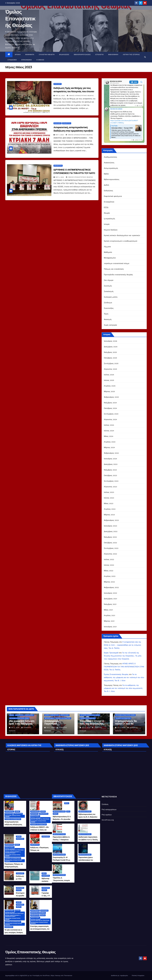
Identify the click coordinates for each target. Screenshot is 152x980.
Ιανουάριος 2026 (110, 341)
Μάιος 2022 (109, 571)
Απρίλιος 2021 (109, 615)
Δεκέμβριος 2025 (111, 347)
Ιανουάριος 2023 (110, 526)
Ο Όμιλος (40, 60)
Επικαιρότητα (67, 123)
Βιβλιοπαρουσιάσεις (82, 55)
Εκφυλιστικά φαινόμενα (113, 196)
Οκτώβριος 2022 (110, 543)
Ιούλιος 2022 (109, 559)
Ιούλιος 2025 (109, 375)
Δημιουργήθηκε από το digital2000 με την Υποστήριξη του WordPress (28, 976)
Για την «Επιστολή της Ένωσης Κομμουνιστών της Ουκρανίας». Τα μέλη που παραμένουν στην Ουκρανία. (123, 656)
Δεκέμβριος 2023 (111, 464)
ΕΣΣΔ (106, 207)
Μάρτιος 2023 (109, 515)
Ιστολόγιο (99, 55)
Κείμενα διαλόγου (111, 230)
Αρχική (18, 55)
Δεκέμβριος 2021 (110, 599)
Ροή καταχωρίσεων (109, 810)
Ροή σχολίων (107, 815)
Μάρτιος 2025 (109, 391)
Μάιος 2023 (109, 503)
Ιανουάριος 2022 (110, 593)
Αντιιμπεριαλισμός (111, 168)
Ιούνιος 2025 (109, 380)
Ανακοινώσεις (109, 163)
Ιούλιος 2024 (109, 425)
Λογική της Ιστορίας (131, 55)
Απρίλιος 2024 (110, 442)
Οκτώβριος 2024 (110, 408)
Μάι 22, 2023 (60, 96)
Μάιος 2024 (109, 436)
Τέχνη (106, 314)
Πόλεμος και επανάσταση (114, 269)
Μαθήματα (30, 55)
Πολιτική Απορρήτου (138, 976)
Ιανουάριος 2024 (110, 459)
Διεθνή (106, 185)
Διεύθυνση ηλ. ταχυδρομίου (119, 976)
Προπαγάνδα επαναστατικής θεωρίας (118, 275)
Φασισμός (108, 319)
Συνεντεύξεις (109, 308)
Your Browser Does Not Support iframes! (124, 111)
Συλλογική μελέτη (47, 55)
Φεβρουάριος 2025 (111, 397)
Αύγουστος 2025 (110, 369)
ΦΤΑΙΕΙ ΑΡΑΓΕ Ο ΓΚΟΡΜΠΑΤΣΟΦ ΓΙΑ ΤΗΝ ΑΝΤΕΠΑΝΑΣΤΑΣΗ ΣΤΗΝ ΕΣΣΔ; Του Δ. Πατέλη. (124, 667)
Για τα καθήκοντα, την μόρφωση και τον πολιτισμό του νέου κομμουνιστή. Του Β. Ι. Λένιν (124, 677)
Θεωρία (107, 213)
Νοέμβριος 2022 (110, 537)
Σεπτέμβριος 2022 (111, 548)
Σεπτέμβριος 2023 (111, 481)
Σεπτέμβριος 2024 (111, 414)
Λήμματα (107, 247)
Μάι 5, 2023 (60, 177)
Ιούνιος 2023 (109, 498)
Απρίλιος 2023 (110, 509)
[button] (145, 57)
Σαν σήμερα (109, 280)
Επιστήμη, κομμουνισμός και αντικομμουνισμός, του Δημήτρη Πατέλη (40, 929)
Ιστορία (107, 224)
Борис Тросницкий (111, 653)
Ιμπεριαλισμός (109, 219)
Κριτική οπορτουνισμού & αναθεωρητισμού (121, 241)
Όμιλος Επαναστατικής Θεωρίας (20, 18)
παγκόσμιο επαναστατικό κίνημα (117, 263)
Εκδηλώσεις (64, 55)
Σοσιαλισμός (109, 291)
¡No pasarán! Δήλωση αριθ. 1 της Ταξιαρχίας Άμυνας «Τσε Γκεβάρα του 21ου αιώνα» (22, 725)
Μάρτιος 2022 (109, 582)
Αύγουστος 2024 (110, 419)
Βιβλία (106, 174)
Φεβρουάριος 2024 (111, 453)
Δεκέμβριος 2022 (111, 531)
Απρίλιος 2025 (110, 386)
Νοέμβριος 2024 (110, 403)
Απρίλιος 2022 (110, 576)
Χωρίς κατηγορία (110, 325)
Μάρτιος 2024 (109, 447)
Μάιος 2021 (108, 610)
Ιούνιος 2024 (109, 431)
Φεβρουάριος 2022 (111, 587)
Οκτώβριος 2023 (110, 475)
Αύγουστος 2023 (110, 487)
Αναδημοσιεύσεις (110, 157)
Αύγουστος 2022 (110, 554)
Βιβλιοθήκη (113, 55)
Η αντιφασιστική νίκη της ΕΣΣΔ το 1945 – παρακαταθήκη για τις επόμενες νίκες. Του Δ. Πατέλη (122, 645)
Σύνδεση (105, 804)
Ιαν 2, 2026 (15, 728)
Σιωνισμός (108, 286)
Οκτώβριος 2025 (110, 358)
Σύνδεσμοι (12, 60)
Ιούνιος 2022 (109, 565)
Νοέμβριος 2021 (110, 604)
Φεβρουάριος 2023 (111, 520)
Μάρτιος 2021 (109, 621)
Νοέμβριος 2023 (110, 470)
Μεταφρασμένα (110, 258)
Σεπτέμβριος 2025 (111, 363)
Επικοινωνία (27, 60)
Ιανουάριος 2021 (110, 627)
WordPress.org (108, 820)
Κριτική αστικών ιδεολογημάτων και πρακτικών (122, 235)
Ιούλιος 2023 (109, 492)
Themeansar (68, 976)
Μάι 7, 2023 (60, 135)
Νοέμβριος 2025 (110, 352)
